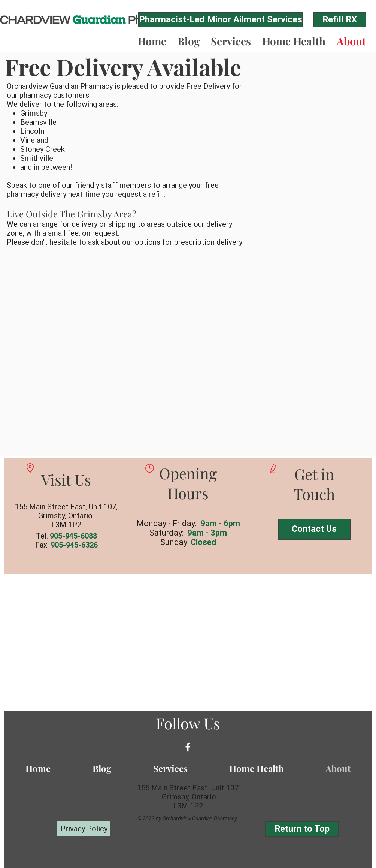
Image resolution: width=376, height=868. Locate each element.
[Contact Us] (314, 529)
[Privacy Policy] (84, 829)
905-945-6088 (73, 536)
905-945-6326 (74, 545)
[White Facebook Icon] (188, 747)
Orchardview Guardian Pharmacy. (200, 819)
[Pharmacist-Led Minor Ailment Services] (221, 20)
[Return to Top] (302, 829)
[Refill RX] (340, 20)
